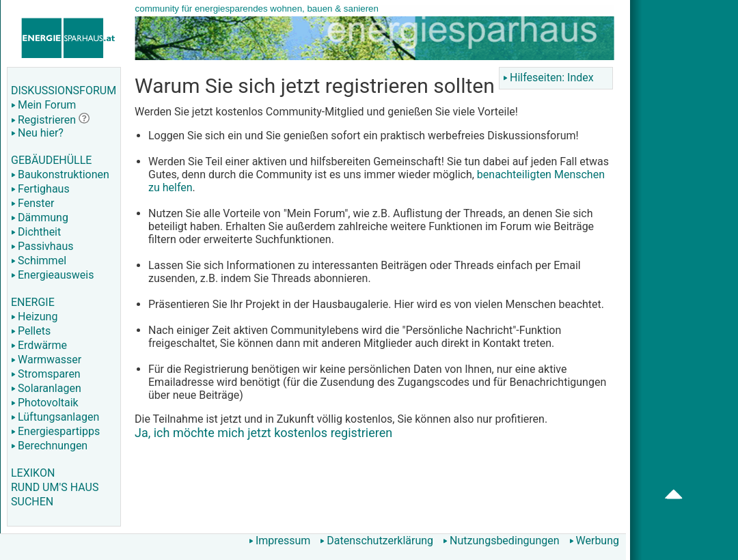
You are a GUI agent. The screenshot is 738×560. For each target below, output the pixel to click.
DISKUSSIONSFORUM (64, 90)
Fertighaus (40, 189)
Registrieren (43, 120)
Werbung (594, 541)
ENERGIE (33, 302)
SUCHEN (32, 502)
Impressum (280, 541)
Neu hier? (37, 133)
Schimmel (39, 261)
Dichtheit (36, 232)
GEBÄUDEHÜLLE (51, 160)
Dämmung (40, 218)
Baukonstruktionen (60, 174)
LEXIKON (33, 473)
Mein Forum (43, 105)
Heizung (34, 317)
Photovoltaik (45, 403)
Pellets (31, 331)
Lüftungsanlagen (55, 417)
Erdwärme (39, 345)
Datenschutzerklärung (377, 541)
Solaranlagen (46, 388)
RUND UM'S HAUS (55, 487)
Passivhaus (42, 246)
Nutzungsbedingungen (501, 541)
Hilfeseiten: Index (548, 78)
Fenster (32, 203)
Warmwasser (46, 360)
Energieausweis (52, 275)
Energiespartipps (55, 431)
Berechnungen (49, 446)
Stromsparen (46, 374)
